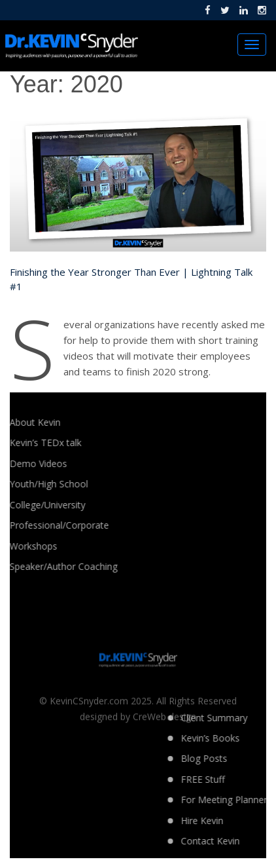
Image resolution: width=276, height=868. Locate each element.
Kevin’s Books (245, 738)
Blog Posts (239, 758)
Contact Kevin (245, 841)
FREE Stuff (238, 779)
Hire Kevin (237, 821)
